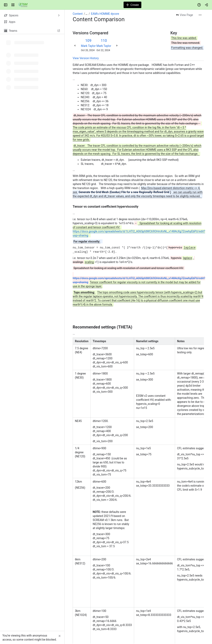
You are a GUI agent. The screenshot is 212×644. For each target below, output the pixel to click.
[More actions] (200, 15)
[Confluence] (23, 5)
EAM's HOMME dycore (105, 14)
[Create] (132, 5)
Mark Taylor (88, 46)
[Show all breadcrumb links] (86, 14)
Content (78, 14)
